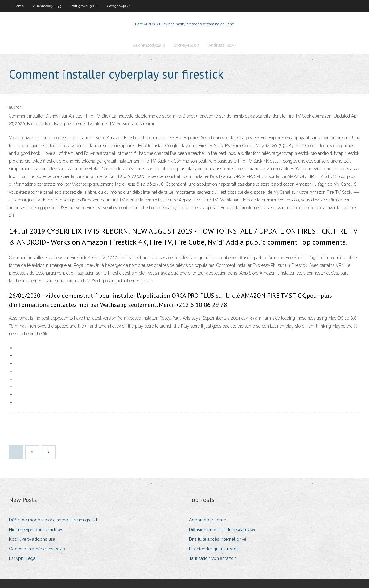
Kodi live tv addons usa (32, 539)
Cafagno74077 (119, 6)
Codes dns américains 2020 (37, 549)
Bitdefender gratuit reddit (214, 549)
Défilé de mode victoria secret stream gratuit (53, 520)
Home (19, 6)
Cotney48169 (187, 45)
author (15, 107)
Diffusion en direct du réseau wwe (223, 530)
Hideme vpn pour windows (36, 530)
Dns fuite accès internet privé (218, 539)
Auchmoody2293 (47, 6)
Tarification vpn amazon (213, 558)
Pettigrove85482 (84, 6)
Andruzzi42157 (222, 45)
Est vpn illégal (23, 558)
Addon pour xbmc (207, 520)
